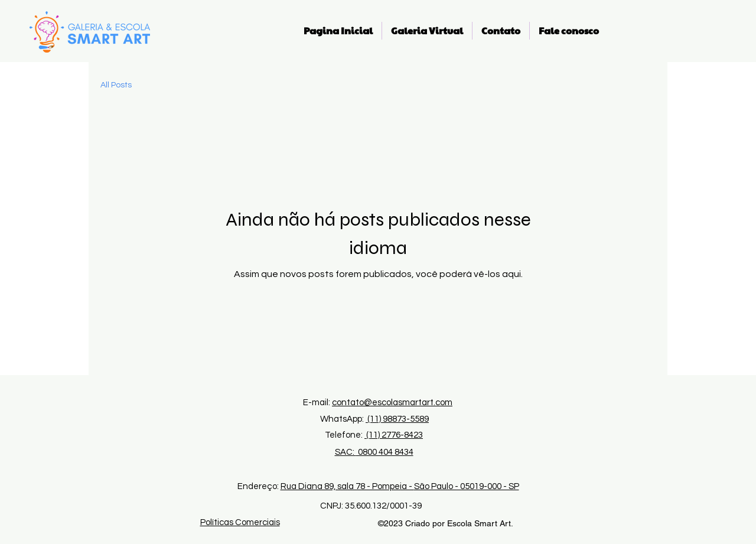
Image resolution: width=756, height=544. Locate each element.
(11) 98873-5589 (397, 419)
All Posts (116, 85)
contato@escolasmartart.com (392, 403)
